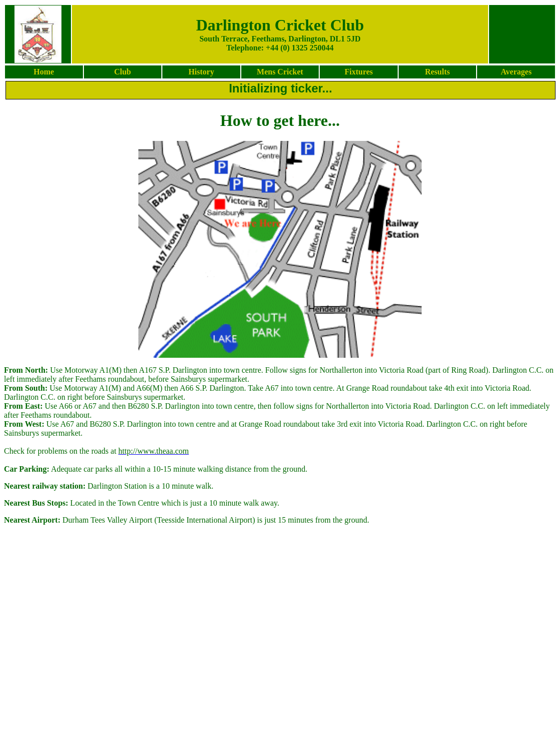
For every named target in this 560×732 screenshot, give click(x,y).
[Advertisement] (279, 700)
